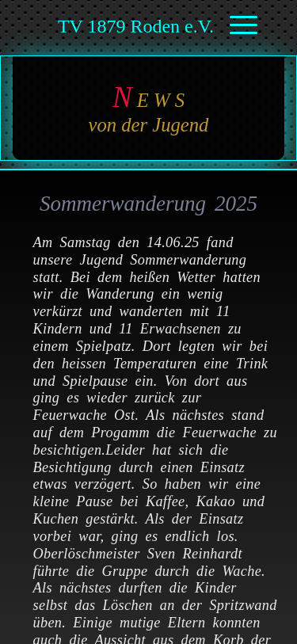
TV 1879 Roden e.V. (136, 26)
